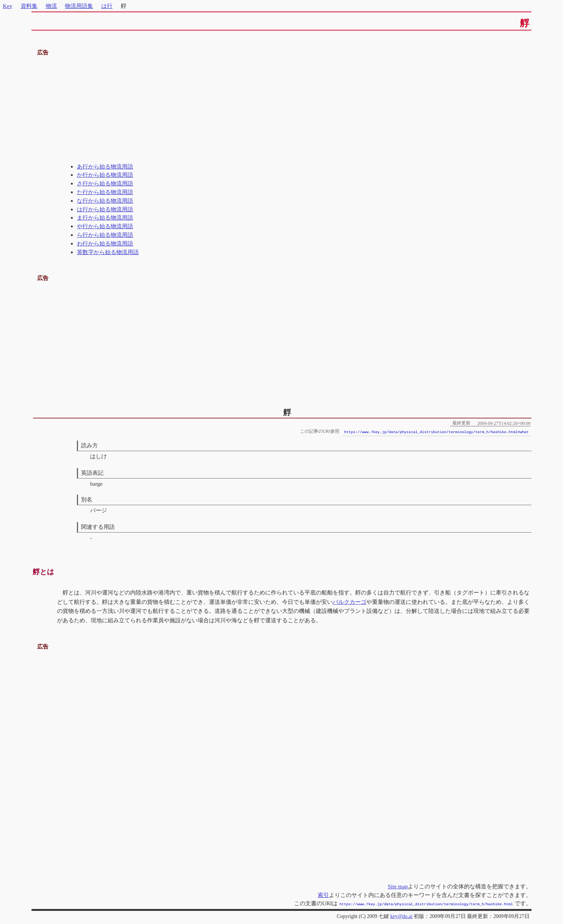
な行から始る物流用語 (105, 201)
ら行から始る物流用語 (105, 235)
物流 (51, 6)
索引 (323, 895)
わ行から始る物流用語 (105, 243)
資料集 (29, 6)
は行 (107, 6)
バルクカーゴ (350, 602)
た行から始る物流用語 (105, 192)
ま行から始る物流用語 (105, 217)
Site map (398, 886)
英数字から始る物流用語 (108, 252)
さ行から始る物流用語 (105, 183)
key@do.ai (401, 916)
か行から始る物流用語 (105, 175)
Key (8, 6)
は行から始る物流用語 (105, 209)
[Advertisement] (282, 110)
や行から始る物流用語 (105, 226)
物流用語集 (79, 6)
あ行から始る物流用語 (105, 166)
